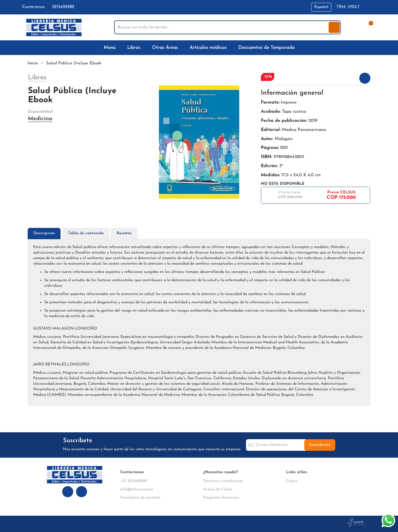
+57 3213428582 (134, 481)
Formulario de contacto (140, 498)
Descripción (44, 233)
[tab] (44, 234)
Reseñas (124, 233)
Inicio (33, 63)
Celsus (292, 481)
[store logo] (54, 27)
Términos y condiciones (223, 481)
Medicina (40, 119)
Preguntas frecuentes (221, 498)
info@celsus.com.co (137, 489)
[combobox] (222, 27)
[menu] (199, 48)
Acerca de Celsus (218, 489)
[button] (321, 7)
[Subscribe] (320, 445)
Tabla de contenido (86, 233)
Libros (37, 78)
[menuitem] (111, 48)
